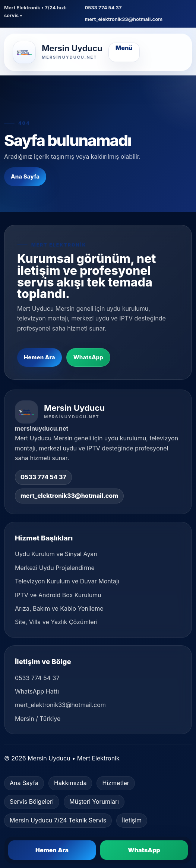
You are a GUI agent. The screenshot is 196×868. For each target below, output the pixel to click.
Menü (124, 48)
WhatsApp (88, 357)
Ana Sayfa (25, 176)
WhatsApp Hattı (37, 691)
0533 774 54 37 (103, 7)
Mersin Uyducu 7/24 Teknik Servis (58, 820)
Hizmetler (116, 783)
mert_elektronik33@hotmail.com (124, 19)
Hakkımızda (70, 783)
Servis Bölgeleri (32, 802)
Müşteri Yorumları (94, 802)
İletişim (132, 820)
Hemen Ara (39, 357)
